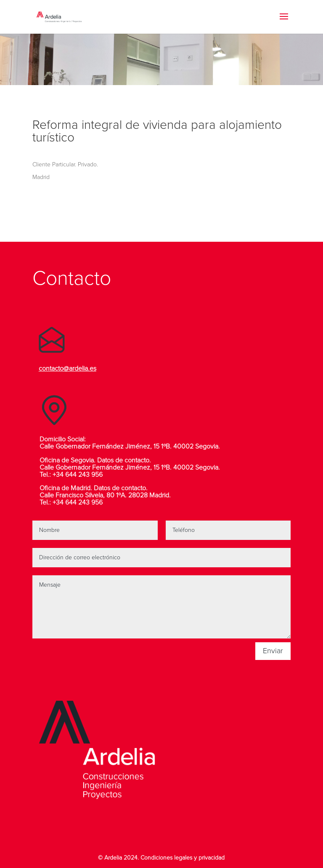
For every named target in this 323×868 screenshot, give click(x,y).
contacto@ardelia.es (68, 369)
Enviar (273, 651)
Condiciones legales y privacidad (183, 858)
